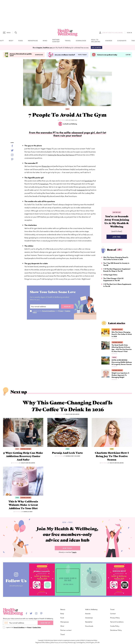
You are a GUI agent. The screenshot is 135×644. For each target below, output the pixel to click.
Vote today (82, 55)
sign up (67, 306)
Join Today (67, 548)
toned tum (44, 184)
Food (21, 41)
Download (39, 55)
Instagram (81, 190)
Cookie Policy (115, 626)
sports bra (89, 181)
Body (11, 41)
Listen (128, 55)
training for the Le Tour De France (61, 155)
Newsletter (89, 622)
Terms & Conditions (48, 311)
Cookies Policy (37, 627)
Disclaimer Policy (116, 630)
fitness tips (46, 166)
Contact (113, 613)
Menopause (33, 41)
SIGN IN (129, 33)
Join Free (117, 237)
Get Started (96, 47)
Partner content (56, 41)
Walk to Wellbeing (96, 41)
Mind (45, 41)
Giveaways (122, 41)
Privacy (61, 311)
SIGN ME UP (45, 623)
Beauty (63, 609)
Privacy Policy (115, 618)
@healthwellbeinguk (16, 586)
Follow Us (16, 580)
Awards (109, 41)
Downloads (81, 41)
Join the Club (117, 212)
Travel (68, 41)
